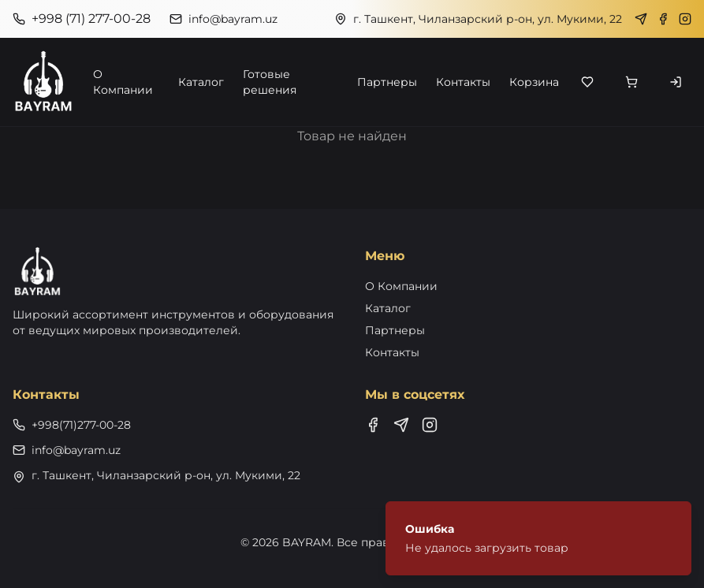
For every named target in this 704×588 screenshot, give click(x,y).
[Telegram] (641, 19)
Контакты (463, 82)
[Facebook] (663, 19)
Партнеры (387, 82)
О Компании (123, 82)
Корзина (534, 82)
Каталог (201, 82)
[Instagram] (685, 19)
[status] (538, 538)
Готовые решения (270, 82)
